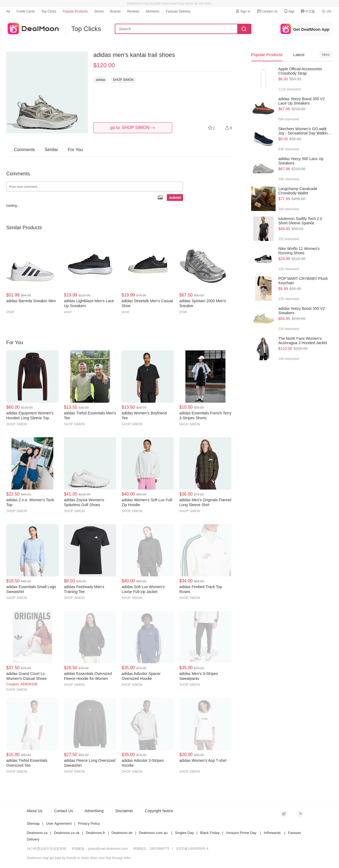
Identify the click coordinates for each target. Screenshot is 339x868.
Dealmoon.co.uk (67, 833)
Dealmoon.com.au (153, 833)
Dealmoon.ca (37, 833)
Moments (153, 11)
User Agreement (59, 823)
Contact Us (267, 11)
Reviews (133, 11)
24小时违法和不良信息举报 (46, 849)
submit (175, 198)
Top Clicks (49, 11)
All (8, 11)
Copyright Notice (159, 811)
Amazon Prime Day (241, 833)
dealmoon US (33, 28)
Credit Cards (25, 11)
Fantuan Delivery (178, 11)
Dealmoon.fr (95, 833)
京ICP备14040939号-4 (192, 849)
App (289, 11)
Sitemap (33, 823)
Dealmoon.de (122, 833)
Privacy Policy (89, 823)
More (326, 55)
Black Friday (210, 833)
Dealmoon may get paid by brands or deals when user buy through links (79, 858)
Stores (99, 11)
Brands (115, 11)
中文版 (308, 11)
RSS (300, 814)
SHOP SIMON (123, 80)
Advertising (94, 811)
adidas (101, 80)
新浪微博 (284, 814)
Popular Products (75, 11)
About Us (35, 811)
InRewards (272, 833)
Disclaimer (124, 811)
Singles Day (184, 833)
